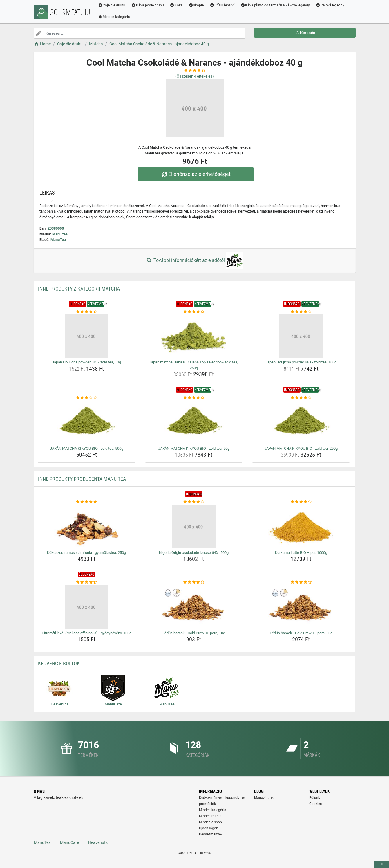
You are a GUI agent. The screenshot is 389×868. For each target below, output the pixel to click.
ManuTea (58, 240)
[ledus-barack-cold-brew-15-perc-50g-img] (301, 607)
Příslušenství (223, 5)
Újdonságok (208, 828)
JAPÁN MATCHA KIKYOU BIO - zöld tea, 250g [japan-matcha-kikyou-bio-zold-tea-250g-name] (301, 448)
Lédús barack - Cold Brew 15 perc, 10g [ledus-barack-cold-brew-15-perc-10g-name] (194, 633)
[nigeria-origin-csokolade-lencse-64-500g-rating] (194, 502)
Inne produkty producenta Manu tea (82, 479)
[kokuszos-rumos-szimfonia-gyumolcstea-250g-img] (87, 527)
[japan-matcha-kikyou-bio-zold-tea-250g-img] (301, 422)
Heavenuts (98, 842)
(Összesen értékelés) (195, 76)
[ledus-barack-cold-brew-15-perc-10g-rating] (194, 582)
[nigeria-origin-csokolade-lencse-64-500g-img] (194, 527)
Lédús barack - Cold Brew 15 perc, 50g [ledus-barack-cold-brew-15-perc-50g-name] (301, 633)
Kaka (177, 5)
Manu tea (60, 234)
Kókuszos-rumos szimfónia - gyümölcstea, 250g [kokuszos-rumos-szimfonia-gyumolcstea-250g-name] (86, 553)
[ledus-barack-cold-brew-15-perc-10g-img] (194, 607)
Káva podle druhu (148, 5)
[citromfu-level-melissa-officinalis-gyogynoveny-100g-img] (87, 607)
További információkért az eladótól (194, 261)
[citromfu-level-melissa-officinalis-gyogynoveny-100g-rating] (87, 582)
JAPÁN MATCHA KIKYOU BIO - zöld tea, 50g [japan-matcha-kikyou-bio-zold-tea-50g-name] (194, 448)
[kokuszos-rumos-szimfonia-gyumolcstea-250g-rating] (87, 502)
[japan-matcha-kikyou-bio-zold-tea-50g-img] (194, 422)
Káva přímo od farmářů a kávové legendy (276, 5)
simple (197, 5)
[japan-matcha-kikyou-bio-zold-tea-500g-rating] (87, 398)
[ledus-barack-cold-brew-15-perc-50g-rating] (301, 582)
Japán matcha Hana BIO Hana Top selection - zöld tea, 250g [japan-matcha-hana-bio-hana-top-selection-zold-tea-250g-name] (194, 365)
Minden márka (210, 816)
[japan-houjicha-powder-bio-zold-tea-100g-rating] (301, 312)
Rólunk (315, 798)
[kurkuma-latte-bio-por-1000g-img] (301, 527)
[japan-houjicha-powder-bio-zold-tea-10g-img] (87, 336)
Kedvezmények (211, 834)
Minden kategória (115, 17)
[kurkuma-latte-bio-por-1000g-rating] (301, 502)
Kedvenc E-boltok (59, 663)
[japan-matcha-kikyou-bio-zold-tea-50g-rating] (194, 398)
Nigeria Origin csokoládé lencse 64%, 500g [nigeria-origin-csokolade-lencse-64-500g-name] (194, 553)
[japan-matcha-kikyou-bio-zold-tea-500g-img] (87, 422)
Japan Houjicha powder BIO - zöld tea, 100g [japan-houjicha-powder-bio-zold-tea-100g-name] (301, 362)
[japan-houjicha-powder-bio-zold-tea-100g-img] (301, 336)
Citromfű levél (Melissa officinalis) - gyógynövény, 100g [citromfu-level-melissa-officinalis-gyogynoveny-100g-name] (87, 633)
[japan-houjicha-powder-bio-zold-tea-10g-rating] (87, 312)
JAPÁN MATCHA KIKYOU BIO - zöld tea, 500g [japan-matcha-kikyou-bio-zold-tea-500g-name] (87, 448)
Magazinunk (264, 798)
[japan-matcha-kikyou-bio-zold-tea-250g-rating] (301, 398)
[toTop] (382, 865)
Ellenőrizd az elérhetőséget (196, 174)
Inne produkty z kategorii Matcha (79, 289)
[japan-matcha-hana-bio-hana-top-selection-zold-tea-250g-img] (194, 336)
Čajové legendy (331, 5)
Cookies (315, 804)
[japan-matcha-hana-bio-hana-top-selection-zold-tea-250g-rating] (194, 312)
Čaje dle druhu (112, 5)
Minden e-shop (210, 822)
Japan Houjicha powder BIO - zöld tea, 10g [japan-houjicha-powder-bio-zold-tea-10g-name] (86, 362)
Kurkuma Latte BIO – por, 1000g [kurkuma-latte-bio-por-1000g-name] (301, 553)
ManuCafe (69, 842)
